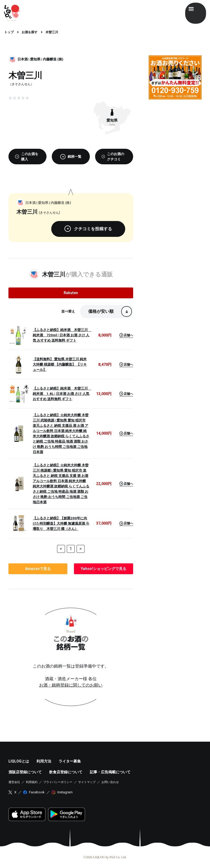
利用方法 (44, 761)
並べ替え (68, 311)
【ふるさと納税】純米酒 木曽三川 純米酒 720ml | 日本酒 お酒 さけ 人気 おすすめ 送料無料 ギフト (61, 335)
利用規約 (32, 782)
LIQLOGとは (19, 761)
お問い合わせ (110, 782)
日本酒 (23, 59)
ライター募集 (70, 761)
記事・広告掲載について (110, 772)
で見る (38, 569)
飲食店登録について (66, 772)
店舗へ (126, 335)
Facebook (37, 792)
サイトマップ (87, 782)
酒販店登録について (25, 772)
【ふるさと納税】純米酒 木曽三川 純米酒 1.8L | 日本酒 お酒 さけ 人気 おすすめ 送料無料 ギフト (61, 394)
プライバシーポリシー (58, 782)
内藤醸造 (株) (53, 59)
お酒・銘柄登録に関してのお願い (71, 685)
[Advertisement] (175, 130)
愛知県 (35, 59)
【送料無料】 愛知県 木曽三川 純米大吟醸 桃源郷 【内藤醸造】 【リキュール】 (60, 364)
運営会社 (14, 782)
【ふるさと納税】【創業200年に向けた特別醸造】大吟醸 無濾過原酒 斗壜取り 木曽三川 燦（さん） (61, 523)
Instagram (65, 792)
